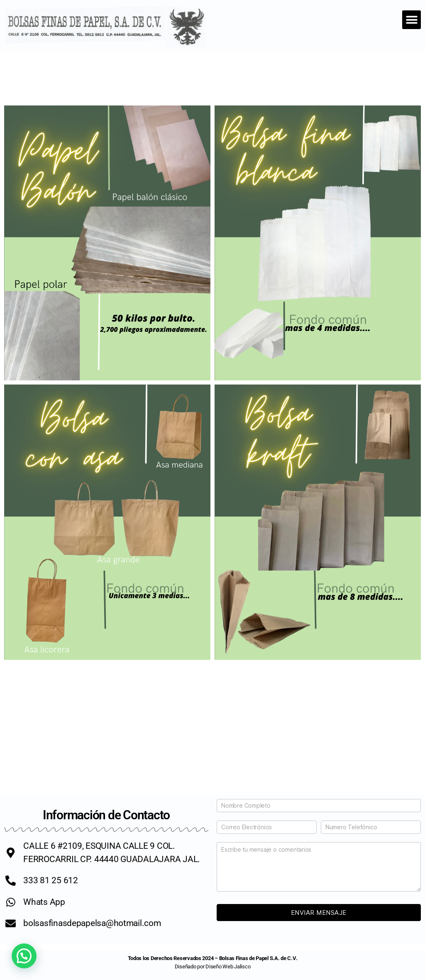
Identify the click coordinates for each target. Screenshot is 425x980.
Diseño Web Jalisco (228, 967)
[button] (412, 20)
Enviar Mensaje (319, 913)
